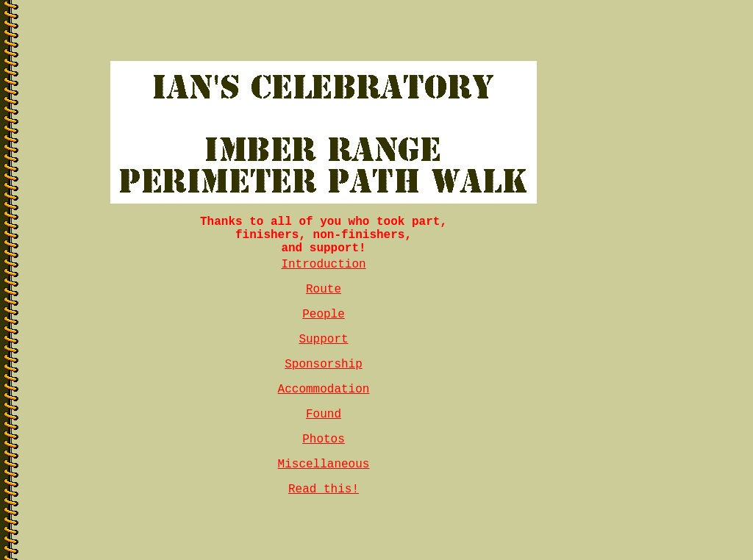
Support (323, 340)
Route (324, 290)
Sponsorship (324, 365)
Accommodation (324, 390)
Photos (324, 439)
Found (324, 414)
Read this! (324, 489)
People (324, 315)
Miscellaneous (324, 464)
